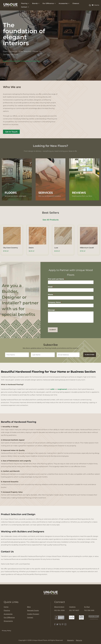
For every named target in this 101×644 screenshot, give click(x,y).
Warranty (70, 640)
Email (51, 287)
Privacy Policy (7, 631)
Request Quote (33, 610)
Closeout (76, 3)
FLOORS (11, 193)
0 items (95, 5)
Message (52, 310)
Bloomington (59, 607)
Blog (29, 607)
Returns (79, 640)
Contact (25, 7)
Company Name (55, 302)
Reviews (79, 193)
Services (46, 193)
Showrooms (8, 621)
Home (6, 607)
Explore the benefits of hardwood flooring (21, 61)
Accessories (64, 3)
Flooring (25, 3)
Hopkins (72, 607)
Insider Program (33, 614)
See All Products (51, 220)
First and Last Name (56, 279)
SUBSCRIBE (90, 355)
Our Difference (49, 3)
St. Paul (87, 607)
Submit (53, 330)
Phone (51, 295)
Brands (36, 3)
